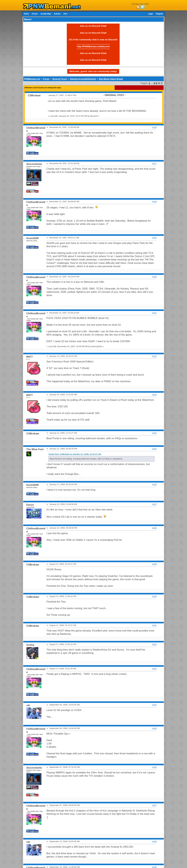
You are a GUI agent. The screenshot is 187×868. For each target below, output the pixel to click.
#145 (154, 728)
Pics (65, 14)
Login (150, 14)
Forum (35, 14)
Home (26, 14)
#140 (154, 596)
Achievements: (31, 151)
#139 (154, 564)
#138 (154, 528)
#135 (154, 449)
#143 (154, 669)
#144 (154, 705)
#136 (154, 484)
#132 (154, 356)
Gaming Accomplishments (83, 79)
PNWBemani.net (32, 79)
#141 (154, 625)
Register (160, 14)
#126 (154, 127)
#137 (154, 504)
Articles (57, 14)
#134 (154, 433)
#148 (154, 841)
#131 (154, 313)
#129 (154, 238)
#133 (154, 395)
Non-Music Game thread (111, 79)
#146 (154, 767)
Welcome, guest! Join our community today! (93, 71)
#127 (154, 163)
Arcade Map (46, 14)
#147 (154, 805)
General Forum (60, 79)
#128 (154, 202)
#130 (154, 277)
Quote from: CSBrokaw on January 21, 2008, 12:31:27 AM (75, 454)
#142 (154, 644)
